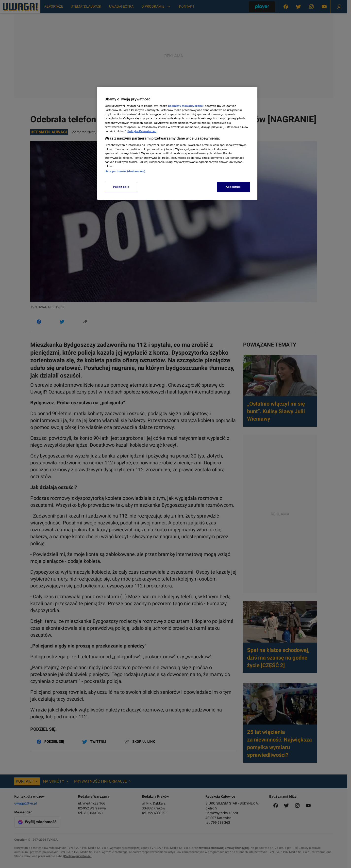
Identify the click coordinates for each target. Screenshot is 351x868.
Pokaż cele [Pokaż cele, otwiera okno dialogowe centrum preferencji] (121, 187)
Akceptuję (233, 187)
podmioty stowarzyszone (185, 106)
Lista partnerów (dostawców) (125, 171)
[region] (177, 143)
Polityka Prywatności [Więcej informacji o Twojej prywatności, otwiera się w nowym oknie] (142, 131)
